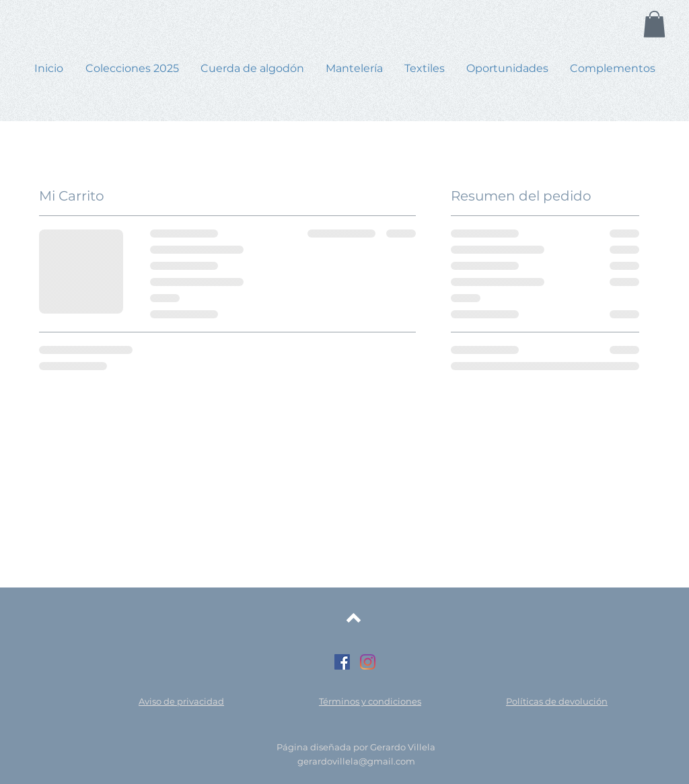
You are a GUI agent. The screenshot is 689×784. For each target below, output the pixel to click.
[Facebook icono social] (342, 662)
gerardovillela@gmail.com (356, 761)
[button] (654, 24)
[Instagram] (368, 662)
